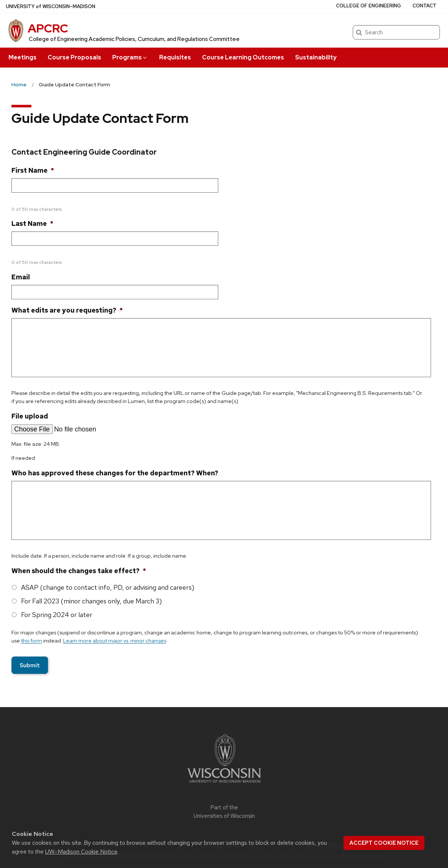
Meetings (23, 57)
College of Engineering (369, 6)
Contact (425, 6)
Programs (130, 57)
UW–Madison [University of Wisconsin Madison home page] (51, 6)
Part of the (224, 812)
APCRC (48, 28)
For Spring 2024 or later (57, 615)
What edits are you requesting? (67, 310)
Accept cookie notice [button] (384, 843)
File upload (30, 416)
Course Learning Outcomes (243, 57)
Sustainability (316, 57)
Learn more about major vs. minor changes (115, 640)
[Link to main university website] (224, 784)
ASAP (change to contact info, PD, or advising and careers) (108, 587)
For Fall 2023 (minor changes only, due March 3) (91, 601)
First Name (33, 170)
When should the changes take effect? (79, 571)
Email (21, 277)
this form (32, 640)
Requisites (175, 57)
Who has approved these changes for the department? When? (115, 473)
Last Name (32, 223)
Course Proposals (74, 57)
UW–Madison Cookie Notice (81, 852)
